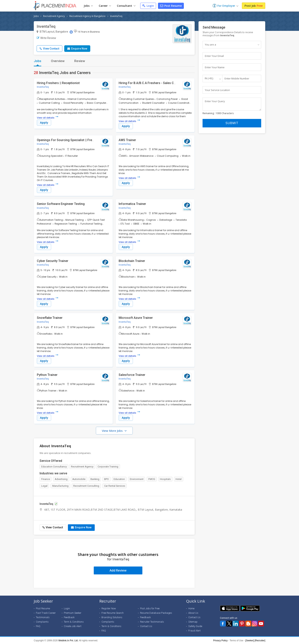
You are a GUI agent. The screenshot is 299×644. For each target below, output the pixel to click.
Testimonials (43, 617)
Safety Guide (195, 626)
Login (148, 6)
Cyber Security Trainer (53, 261)
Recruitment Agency (54, 16)
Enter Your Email (214, 56)
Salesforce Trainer (132, 375)
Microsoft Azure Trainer (136, 318)
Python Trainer (47, 375)
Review (80, 61)
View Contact (49, 49)
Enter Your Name (215, 67)
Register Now (109, 608)
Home (191, 608)
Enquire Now (77, 49)
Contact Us (146, 626)
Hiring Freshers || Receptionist (58, 83)
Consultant (126, 6)
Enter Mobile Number (237, 79)
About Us (193, 613)
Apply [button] (44, 123)
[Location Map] (71, 32)
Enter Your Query (215, 101)
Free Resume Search (113, 613)
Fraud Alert (194, 630)
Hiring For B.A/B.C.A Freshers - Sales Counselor (153, 83)
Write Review (46, 38)
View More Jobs (113, 431)
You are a (210, 45)
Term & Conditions (74, 622)
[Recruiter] (260, 640)
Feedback (69, 617)
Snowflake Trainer (50, 318)
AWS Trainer (127, 140)
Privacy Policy (220, 640)
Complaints (42, 622)
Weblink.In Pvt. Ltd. (68, 640)
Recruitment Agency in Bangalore (87, 16)
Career (105, 6)
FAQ (38, 626)
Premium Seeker (73, 613)
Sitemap (193, 622)
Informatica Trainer (132, 204)
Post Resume (171, 6)
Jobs (88, 6)
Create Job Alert (73, 626)
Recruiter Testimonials (152, 622)
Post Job (254, 6)
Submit (232, 125)
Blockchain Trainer (132, 261)
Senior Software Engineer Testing (61, 204)
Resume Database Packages (156, 613)
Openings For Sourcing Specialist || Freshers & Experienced (79, 140)
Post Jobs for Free (150, 608)
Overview (58, 61)
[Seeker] (250, 640)
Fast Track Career (46, 613)
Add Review (118, 570)
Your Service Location (217, 90)
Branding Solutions (112, 617)
